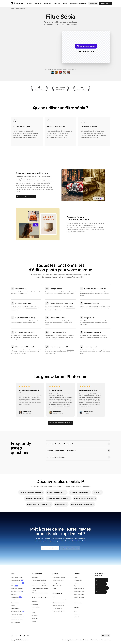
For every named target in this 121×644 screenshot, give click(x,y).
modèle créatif (96, 230)
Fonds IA (13, 606)
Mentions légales (106, 640)
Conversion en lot (57, 608)
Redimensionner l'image (17, 620)
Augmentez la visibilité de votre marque (40, 589)
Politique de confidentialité (82, 640)
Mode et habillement (58, 580)
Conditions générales (68, 640)
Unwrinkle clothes (17, 591)
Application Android (102, 588)
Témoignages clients (79, 591)
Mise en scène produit (17, 577)
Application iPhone (101, 580)
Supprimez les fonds (16, 292)
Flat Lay (14, 586)
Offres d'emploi (78, 580)
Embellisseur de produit (17, 589)
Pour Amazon (35, 618)
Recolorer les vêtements (17, 617)
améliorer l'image (77, 230)
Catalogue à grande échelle (39, 580)
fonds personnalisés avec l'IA (94, 335)
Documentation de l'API (59, 611)
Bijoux (33, 610)
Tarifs (75, 611)
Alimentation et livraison (59, 577)
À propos (76, 577)
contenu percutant (86, 293)
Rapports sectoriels (79, 597)
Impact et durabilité (79, 594)
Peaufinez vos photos (31, 308)
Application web (101, 592)
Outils (17, 8)
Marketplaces (56, 583)
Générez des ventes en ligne (39, 583)
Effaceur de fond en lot (59, 603)
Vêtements (35, 616)
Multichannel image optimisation (40, 593)
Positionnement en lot (58, 606)
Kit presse (76, 583)
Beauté (34, 613)
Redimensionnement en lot (60, 600)
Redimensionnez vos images (18, 321)
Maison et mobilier (57, 586)
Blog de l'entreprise (79, 589)
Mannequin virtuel (17, 580)
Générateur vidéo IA (17, 611)
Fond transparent (15, 623)
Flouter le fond (15, 603)
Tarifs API (76, 617)
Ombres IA (14, 594)
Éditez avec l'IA (16, 597)
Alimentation (35, 604)
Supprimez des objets (16, 614)
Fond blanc (14, 600)
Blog (75, 586)
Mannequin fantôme (18, 583)
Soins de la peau (36, 607)
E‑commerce (35, 601)
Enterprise (76, 614)
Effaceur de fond (15, 608)
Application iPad (101, 584)
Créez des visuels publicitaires (40, 586)
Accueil (13, 8)
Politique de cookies (95, 640)
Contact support (78, 603)
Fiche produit (35, 577)
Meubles (34, 621)
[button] (78, 444)
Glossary (76, 600)
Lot (54, 597)
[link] (31, 492)
